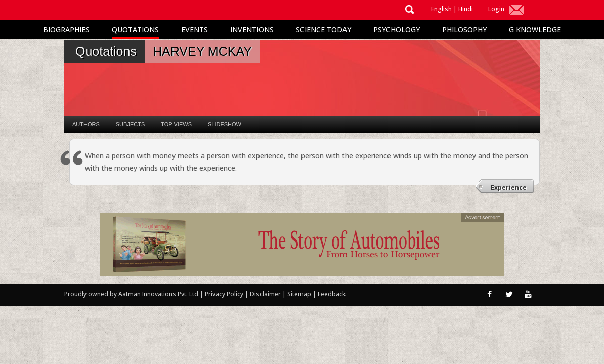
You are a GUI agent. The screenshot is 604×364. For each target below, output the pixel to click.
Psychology (397, 30)
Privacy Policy (225, 294)
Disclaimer (265, 294)
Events (195, 30)
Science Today (323, 30)
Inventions (252, 30)
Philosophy (464, 30)
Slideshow (225, 124)
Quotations (135, 30)
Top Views (176, 124)
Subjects (130, 124)
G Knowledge (535, 30)
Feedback (332, 294)
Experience (509, 187)
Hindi (466, 9)
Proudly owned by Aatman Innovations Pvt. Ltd (131, 294)
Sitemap (300, 294)
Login (496, 9)
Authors (86, 124)
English (441, 9)
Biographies (66, 30)
